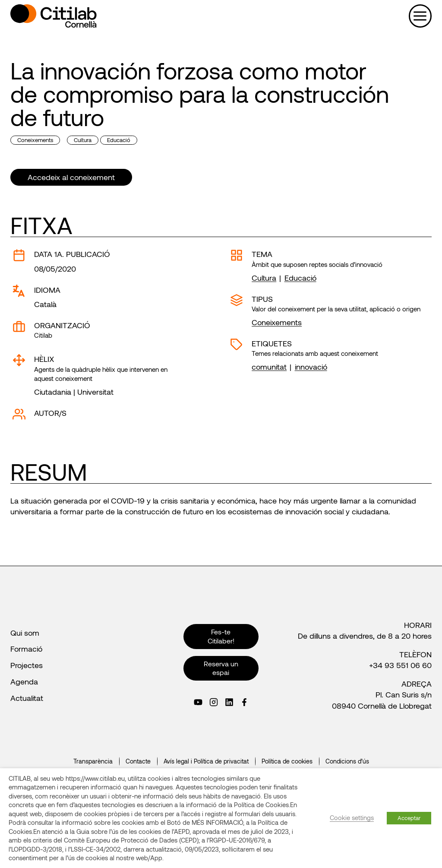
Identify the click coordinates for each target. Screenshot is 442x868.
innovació (311, 367)
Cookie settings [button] (352, 817)
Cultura (83, 140)
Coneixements (35, 140)
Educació (119, 140)
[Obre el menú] (420, 16)
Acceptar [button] (409, 818)
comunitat (269, 367)
